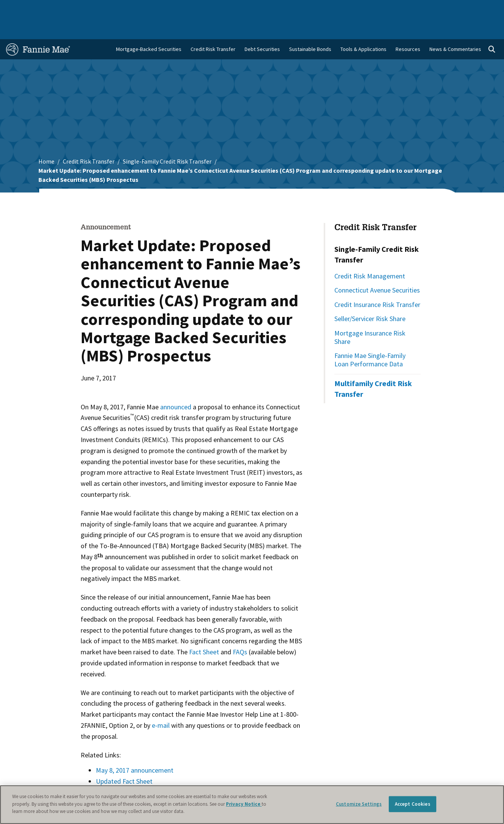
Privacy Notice (244, 804)
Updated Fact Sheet (124, 759)
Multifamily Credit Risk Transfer (373, 367)
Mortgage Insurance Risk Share (370, 315)
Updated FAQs (116, 770)
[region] (252, 805)
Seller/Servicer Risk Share (370, 297)
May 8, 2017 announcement (135, 748)
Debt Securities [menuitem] (262, 27)
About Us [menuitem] (340, 8)
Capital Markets (167, 8)
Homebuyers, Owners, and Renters (234, 8)
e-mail (161, 703)
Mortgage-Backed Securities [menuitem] (149, 27)
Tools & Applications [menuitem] (363, 27)
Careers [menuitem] (450, 8)
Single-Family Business (59, 8)
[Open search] (492, 27)
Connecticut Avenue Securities (377, 268)
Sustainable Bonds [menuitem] (310, 27)
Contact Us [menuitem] (481, 8)
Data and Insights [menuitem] (379, 8)
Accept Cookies (413, 804)
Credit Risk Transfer (89, 139)
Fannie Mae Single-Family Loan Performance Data (370, 338)
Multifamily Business (117, 8)
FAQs (240, 630)
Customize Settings (359, 804)
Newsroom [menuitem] (420, 8)
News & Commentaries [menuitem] (455, 27)
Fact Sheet (204, 630)
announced (176, 385)
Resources (408, 27)
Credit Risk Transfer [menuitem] (213, 27)
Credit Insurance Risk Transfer (377, 282)
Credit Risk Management (370, 254)
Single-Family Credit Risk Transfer (167, 139)
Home (17, 8)
